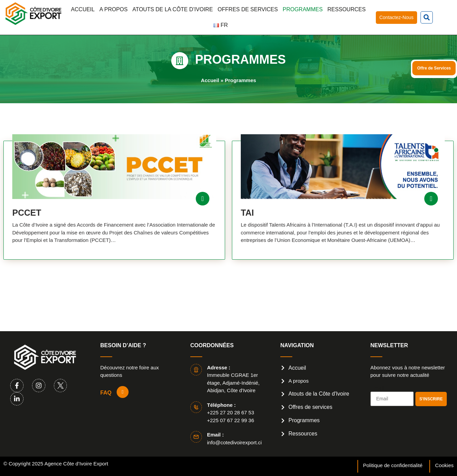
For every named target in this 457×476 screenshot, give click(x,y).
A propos (113, 9)
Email (377, 389)
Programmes (303, 9)
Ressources (347, 9)
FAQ (106, 393)
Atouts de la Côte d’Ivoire (173, 9)
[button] (427, 17)
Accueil (83, 9)
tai (247, 213)
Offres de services (248, 9)
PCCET (27, 213)
